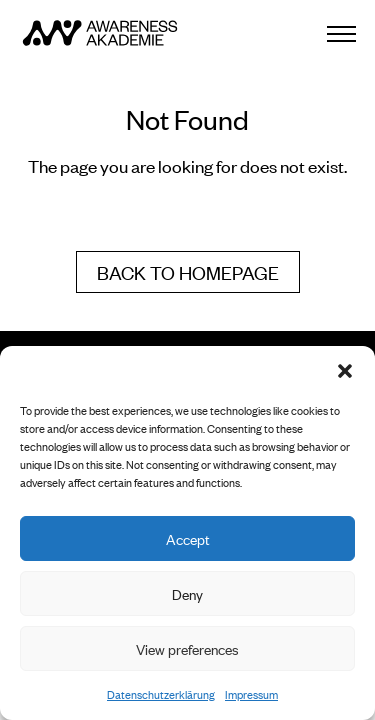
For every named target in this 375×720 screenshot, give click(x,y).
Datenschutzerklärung (161, 694)
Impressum (251, 694)
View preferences (187, 648)
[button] (345, 371)
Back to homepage (188, 271)
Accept (188, 538)
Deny (187, 593)
